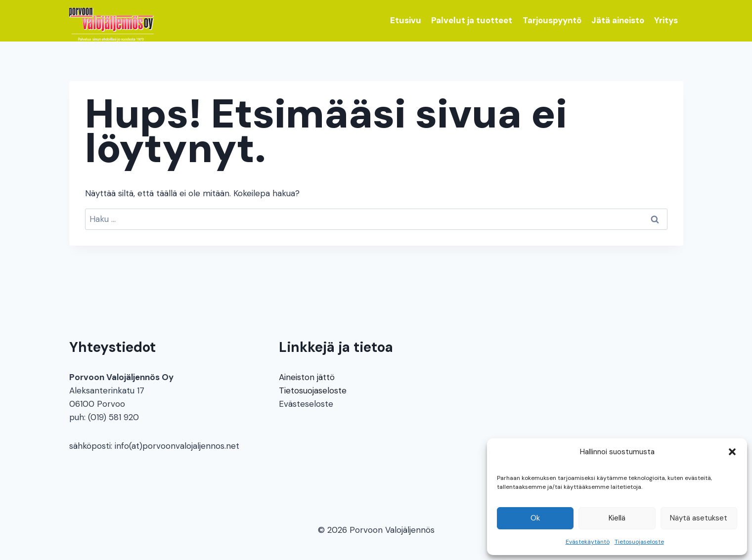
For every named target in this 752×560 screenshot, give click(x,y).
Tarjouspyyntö (552, 20)
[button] (732, 452)
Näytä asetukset (699, 518)
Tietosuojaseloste (639, 542)
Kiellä (617, 518)
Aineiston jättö (307, 377)
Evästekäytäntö (588, 542)
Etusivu (406, 20)
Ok (535, 518)
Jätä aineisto (618, 20)
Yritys (666, 20)
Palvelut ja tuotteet (472, 20)
